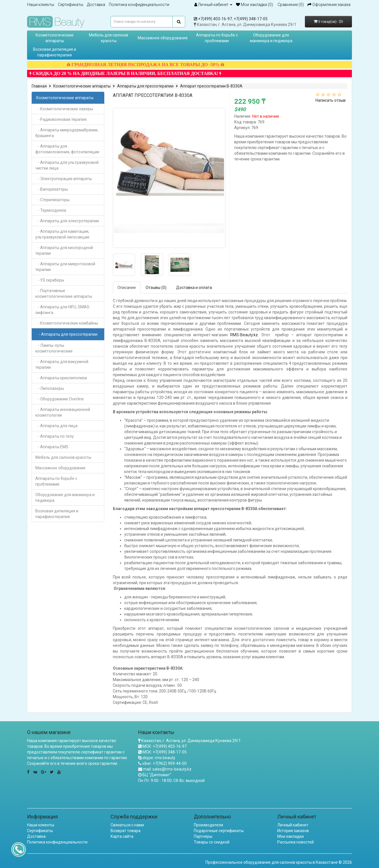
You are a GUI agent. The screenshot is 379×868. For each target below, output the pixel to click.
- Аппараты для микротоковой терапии (65, 267)
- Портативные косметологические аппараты (64, 294)
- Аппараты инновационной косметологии (63, 412)
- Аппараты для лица (56, 426)
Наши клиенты (41, 5)
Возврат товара (126, 831)
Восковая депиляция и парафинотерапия (55, 52)
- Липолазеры (50, 388)
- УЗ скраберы (50, 280)
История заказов (293, 831)
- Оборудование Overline (60, 399)
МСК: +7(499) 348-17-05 (165, 752)
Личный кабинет (293, 825)
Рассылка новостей (296, 842)
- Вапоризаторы (52, 189)
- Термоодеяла (51, 210)
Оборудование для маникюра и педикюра (271, 38)
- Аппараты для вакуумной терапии (62, 364)
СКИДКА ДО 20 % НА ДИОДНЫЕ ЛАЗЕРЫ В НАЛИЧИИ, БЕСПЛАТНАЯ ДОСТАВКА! (132, 73)
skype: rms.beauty (159, 758)
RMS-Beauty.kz (244, 335)
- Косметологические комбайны (67, 323)
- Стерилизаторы (52, 200)
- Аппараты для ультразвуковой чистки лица (67, 165)
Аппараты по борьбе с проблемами (217, 38)
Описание (127, 288)
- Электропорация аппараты (64, 179)
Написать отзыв (331, 100)
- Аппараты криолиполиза (61, 378)
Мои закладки (291, 836)
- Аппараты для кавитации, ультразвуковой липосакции (62, 234)
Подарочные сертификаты (219, 831)
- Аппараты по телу (55, 436)
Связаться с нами (127, 825)
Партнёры (203, 836)
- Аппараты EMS (52, 447)
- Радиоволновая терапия (61, 119)
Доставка (96, 5)
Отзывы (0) (156, 288)
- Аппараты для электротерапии (67, 221)
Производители (208, 825)
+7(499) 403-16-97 (215, 19)
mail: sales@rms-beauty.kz (167, 769)
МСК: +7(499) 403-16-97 (165, 746)
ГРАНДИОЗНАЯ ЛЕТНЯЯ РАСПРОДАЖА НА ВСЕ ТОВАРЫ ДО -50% (152, 65)
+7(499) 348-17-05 (251, 19)
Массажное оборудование (163, 38)
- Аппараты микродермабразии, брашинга (67, 133)
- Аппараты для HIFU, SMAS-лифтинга (63, 310)
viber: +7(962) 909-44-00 (164, 763)
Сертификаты (71, 5)
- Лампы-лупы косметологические (54, 348)
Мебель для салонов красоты (109, 38)
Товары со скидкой (212, 842)
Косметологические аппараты (55, 38)
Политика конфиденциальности (139, 5)
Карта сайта (122, 836)
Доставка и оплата (194, 288)
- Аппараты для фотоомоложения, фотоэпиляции (67, 149)
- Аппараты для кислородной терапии (64, 250)
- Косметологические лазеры (64, 109)
